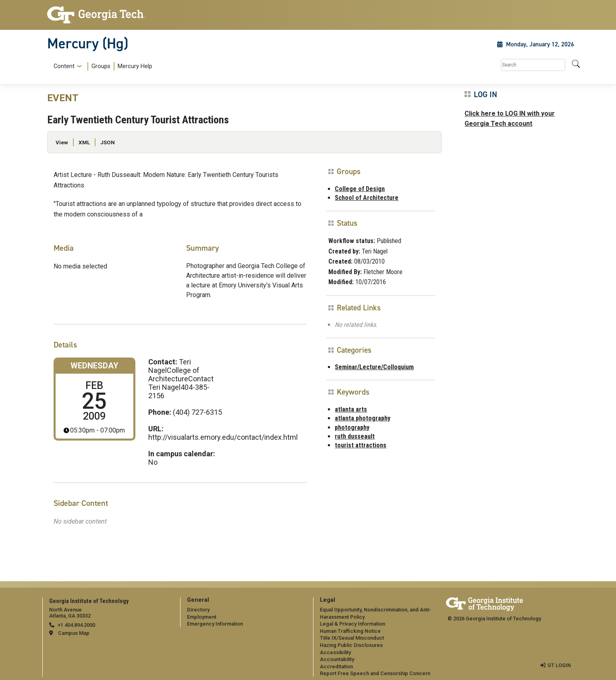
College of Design (360, 189)
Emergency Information (215, 624)
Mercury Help (135, 66)
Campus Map (74, 633)
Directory (198, 610)
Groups (101, 66)
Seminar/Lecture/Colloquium (374, 367)
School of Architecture (367, 198)
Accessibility (335, 652)
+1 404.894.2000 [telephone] (76, 625)
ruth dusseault (355, 436)
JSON (108, 142)
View (62, 142)
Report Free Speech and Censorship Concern (375, 673)
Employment (202, 617)
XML (84, 142)
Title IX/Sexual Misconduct (352, 638)
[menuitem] (101, 66)
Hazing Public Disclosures (351, 645)
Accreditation (336, 666)
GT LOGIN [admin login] (559, 665)
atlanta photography (363, 418)
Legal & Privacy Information (353, 624)
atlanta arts (351, 409)
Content (64, 67)
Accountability (337, 659)
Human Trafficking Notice (350, 631)
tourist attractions (361, 445)
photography (352, 427)
